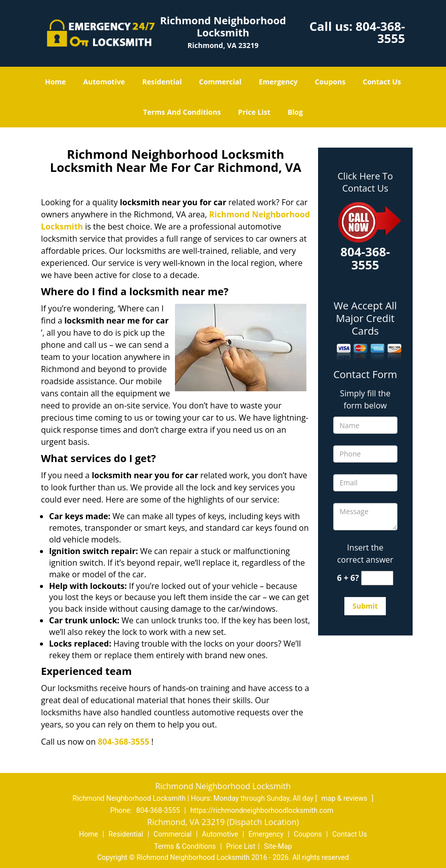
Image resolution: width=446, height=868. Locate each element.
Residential (162, 82)
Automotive (104, 82)
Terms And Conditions (182, 112)
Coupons (330, 82)
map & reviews (345, 798)
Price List (254, 112)
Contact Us (382, 82)
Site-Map (278, 846)
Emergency (278, 82)
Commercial (220, 82)
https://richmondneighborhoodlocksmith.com (262, 810)
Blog (295, 112)
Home (55, 82)
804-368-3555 (380, 32)
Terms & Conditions (185, 846)
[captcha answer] (377, 578)
